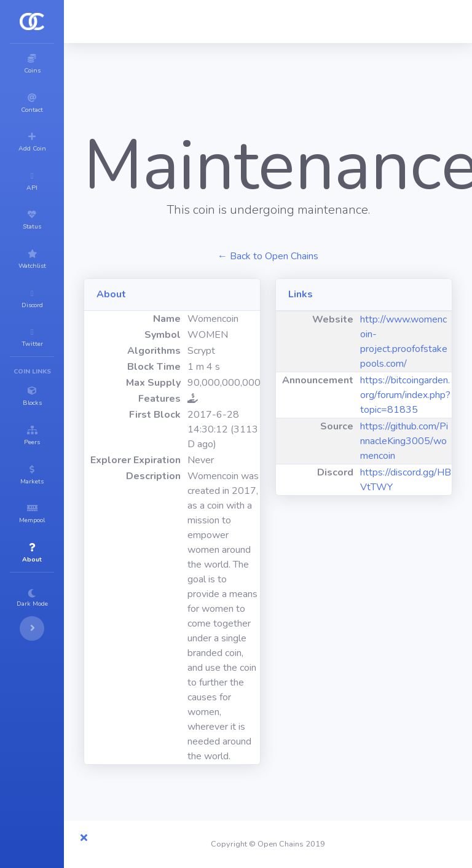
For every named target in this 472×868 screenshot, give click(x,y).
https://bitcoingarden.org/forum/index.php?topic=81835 (405, 395)
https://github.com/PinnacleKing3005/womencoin (404, 441)
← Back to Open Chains (268, 256)
